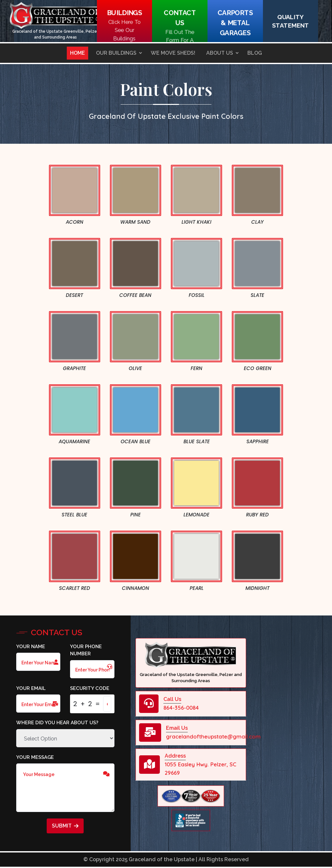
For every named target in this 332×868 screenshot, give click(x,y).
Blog (255, 53)
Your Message (35, 757)
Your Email (31, 688)
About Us (220, 53)
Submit (65, 826)
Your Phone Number (86, 650)
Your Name (31, 647)
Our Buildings (116, 53)
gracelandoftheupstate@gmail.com (213, 736)
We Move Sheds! (173, 53)
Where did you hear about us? (57, 723)
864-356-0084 (181, 708)
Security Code (90, 688)
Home (77, 53)
